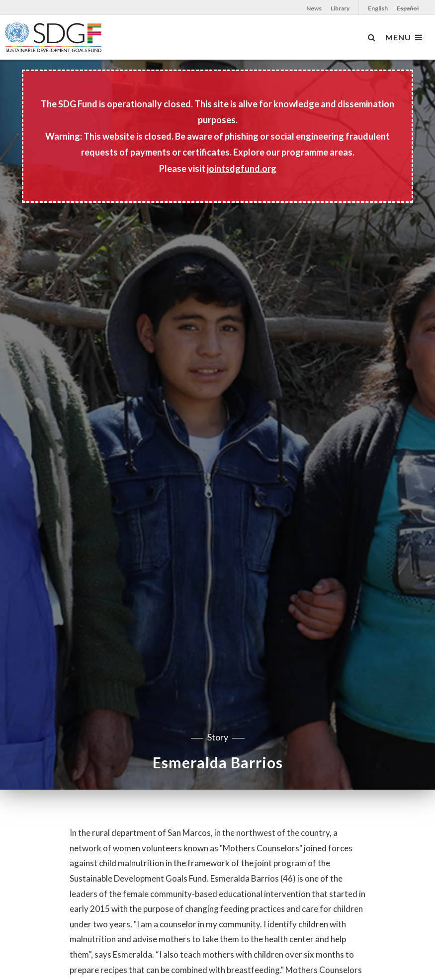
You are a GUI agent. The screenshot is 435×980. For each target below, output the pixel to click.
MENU (404, 37)
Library (340, 8)
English (378, 8)
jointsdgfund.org (242, 168)
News (314, 8)
